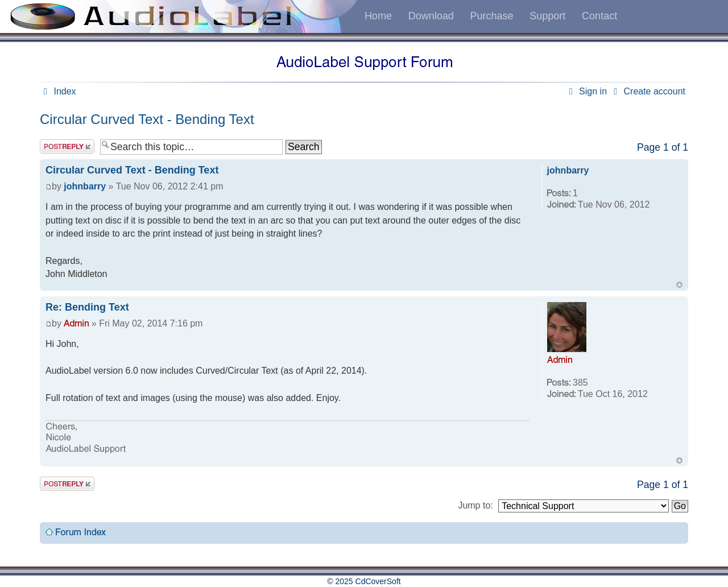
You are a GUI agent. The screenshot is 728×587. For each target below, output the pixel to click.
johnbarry (85, 186)
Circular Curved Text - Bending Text (147, 119)
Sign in (586, 91)
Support (547, 16)
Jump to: (475, 505)
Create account (648, 91)
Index (58, 91)
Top (679, 285)
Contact (599, 16)
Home (378, 16)
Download (431, 16)
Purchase (491, 16)
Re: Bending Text (87, 307)
